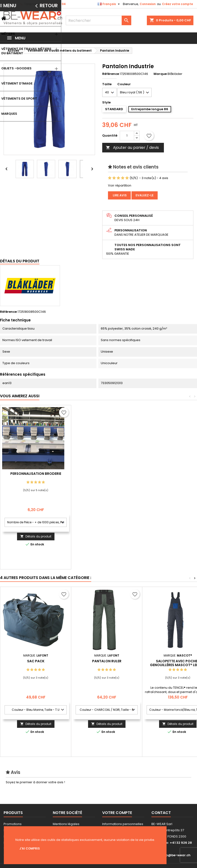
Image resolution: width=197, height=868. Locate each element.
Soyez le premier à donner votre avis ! (35, 782)
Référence (111, 74)
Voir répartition (120, 185)
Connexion (148, 4)
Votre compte (117, 813)
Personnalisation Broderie (107, 474)
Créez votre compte (177, 4)
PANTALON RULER (107, 661)
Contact (10, 4)
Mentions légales (66, 824)
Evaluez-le (145, 195)
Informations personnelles (123, 824)
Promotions (13, 824)
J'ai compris (30, 848)
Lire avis (119, 195)
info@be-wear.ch (176, 855)
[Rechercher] (99, 20)
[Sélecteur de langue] (109, 4)
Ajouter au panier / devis (132, 148)
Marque (160, 74)
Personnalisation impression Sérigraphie (36, 476)
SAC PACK (36, 661)
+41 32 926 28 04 (53, 4)
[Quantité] (127, 136)
